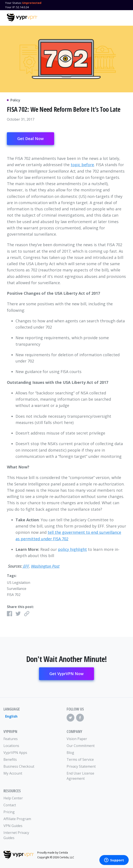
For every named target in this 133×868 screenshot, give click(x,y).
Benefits (10, 759)
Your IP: (10, 7)
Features (11, 739)
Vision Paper (77, 739)
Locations (11, 746)
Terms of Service (80, 759)
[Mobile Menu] (122, 17)
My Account (13, 773)
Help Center (13, 798)
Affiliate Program (17, 819)
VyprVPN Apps (15, 753)
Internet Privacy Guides (16, 835)
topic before (82, 165)
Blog (70, 753)
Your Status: (13, 3)
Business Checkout (19, 766)
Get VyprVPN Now (66, 674)
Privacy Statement (81, 766)
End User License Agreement (80, 776)
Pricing (9, 812)
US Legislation (19, 583)
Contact (10, 805)
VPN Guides (13, 826)
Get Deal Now (31, 139)
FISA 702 (14, 595)
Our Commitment (81, 746)
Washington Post (45, 566)
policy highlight (72, 549)
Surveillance (17, 589)
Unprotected (32, 3)
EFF (26, 566)
